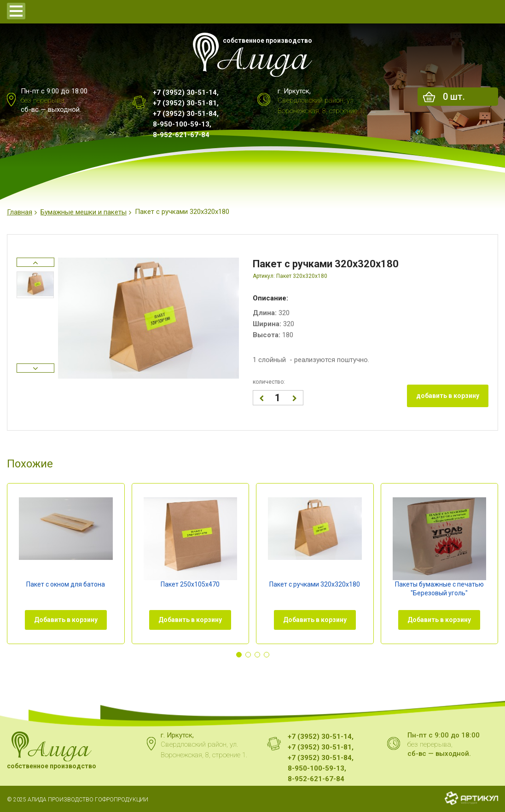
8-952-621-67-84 (181, 135)
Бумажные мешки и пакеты (84, 212)
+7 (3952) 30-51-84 (185, 114)
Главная (20, 212)
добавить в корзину (448, 396)
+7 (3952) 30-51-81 (185, 103)
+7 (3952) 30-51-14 (185, 92)
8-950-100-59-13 (181, 124)
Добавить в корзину (66, 620)
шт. (454, 97)
